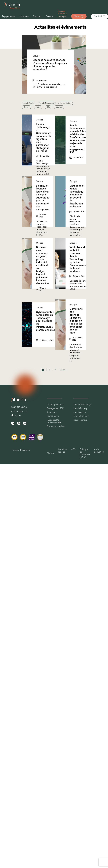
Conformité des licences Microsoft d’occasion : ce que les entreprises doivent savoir (76, 321)
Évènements (53, 416)
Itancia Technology (47, 103)
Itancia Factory (66, 103)
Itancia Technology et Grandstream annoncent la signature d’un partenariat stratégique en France (44, 138)
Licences (59, 107)
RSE (48, 107)
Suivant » (63, 370)
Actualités (52, 412)
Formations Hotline (56, 427)
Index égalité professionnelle (54, 421)
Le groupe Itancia (55, 405)
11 (55, 370)
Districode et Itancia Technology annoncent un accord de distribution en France (77, 196)
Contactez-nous (81, 416)
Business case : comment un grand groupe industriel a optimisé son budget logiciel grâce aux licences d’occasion (42, 265)
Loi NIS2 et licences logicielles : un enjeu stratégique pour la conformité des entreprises (43, 198)
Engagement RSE (55, 409)
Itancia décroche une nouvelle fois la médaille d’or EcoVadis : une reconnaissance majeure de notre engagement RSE (79, 139)
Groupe (26, 107)
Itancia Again (29, 103)
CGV (74, 450)
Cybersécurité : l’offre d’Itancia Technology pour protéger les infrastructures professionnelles (45, 321)
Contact (100, 16)
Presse (38, 107)
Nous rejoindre (80, 420)
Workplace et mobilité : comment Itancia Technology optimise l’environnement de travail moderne (79, 259)
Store (79, 16)
